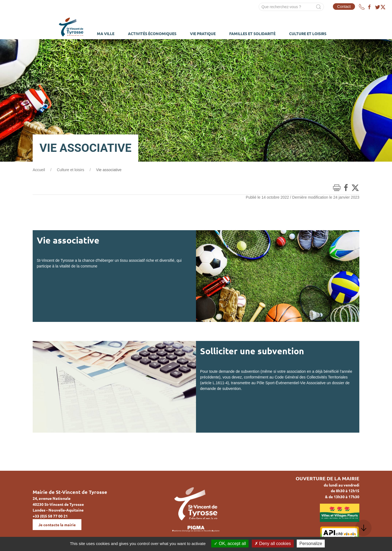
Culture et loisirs (71, 170)
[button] (363, 528)
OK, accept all (230, 544)
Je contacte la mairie (57, 525)
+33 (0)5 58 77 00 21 (50, 516)
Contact (344, 7)
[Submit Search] (318, 7)
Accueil (39, 170)
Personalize (311, 544)
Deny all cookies (273, 544)
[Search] (291, 7)
